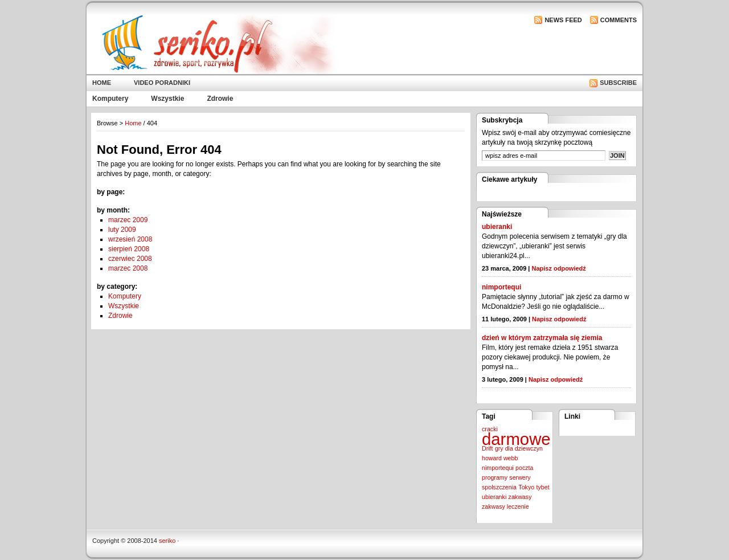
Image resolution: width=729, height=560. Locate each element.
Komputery (110, 99)
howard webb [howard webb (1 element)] (500, 458)
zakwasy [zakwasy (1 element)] (520, 497)
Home (102, 83)
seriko (167, 541)
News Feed (563, 20)
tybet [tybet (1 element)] (543, 487)
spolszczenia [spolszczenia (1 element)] (499, 487)
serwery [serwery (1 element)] (520, 477)
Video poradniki (162, 83)
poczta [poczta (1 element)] (524, 468)
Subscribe (618, 83)
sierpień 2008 (129, 249)
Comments (619, 20)
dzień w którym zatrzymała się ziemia (542, 338)
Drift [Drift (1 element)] (488, 448)
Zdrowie (220, 99)
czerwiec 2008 (130, 259)
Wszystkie (167, 99)
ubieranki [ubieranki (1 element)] (494, 497)
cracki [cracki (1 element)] (490, 429)
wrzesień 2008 (130, 239)
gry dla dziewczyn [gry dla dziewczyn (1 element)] (519, 448)
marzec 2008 (128, 268)
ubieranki (497, 227)
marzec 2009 (128, 220)
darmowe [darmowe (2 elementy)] (516, 439)
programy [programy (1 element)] (495, 477)
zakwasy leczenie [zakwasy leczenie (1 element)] (505, 506)
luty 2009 (122, 230)
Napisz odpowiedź (558, 268)
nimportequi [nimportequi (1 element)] (498, 468)
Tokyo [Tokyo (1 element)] (526, 487)
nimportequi (501, 287)
